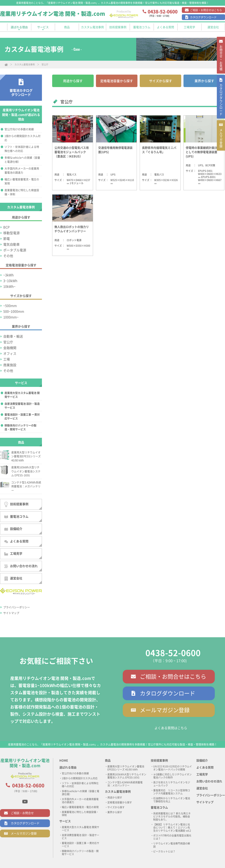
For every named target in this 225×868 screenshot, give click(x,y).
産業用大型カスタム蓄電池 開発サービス (22, 395)
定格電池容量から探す (117, 81)
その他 (8, 256)
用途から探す (73, 81)
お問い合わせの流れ (21, 566)
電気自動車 (11, 244)
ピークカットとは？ (164, 851)
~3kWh (8, 275)
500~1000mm (14, 311)
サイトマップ (11, 613)
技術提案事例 (16, 504)
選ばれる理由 (68, 767)
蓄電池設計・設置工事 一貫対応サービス (22, 417)
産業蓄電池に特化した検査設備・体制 (22, 192)
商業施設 (10, 365)
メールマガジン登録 (165, 710)
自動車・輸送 (13, 336)
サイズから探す (161, 81)
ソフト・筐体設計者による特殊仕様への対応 (22, 149)
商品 (108, 760)
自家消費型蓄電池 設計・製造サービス (22, 406)
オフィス (10, 354)
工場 (7, 359)
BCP (6, 227)
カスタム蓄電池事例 (25, 64)
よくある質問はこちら (171, 728)
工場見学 (13, 554)
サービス (65, 821)
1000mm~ (11, 317)
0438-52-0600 (173, 653)
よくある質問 (16, 541)
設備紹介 (13, 529)
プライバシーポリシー (17, 607)
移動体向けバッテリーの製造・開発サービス (20, 427)
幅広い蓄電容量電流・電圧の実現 (22, 181)
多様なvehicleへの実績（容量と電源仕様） (22, 160)
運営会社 (13, 579)
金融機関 (10, 348)
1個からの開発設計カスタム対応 (22, 138)
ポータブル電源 (15, 250)
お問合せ (221, 60)
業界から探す (204, 81)
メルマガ (221, 151)
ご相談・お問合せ (22, 813)
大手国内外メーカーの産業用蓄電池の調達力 (22, 171)
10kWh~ (9, 287)
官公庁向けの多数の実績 (19, 129)
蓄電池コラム (16, 517)
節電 (7, 239)
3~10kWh (10, 281)
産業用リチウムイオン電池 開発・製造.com (53, 14)
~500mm (10, 306)
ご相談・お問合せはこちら (206, 10)
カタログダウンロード (203, 17)
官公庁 (8, 342)
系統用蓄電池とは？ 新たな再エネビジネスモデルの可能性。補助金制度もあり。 (172, 816)
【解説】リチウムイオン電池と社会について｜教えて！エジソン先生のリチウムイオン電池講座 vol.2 (172, 828)
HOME (64, 760)
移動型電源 (11, 233)
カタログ (221, 108)
